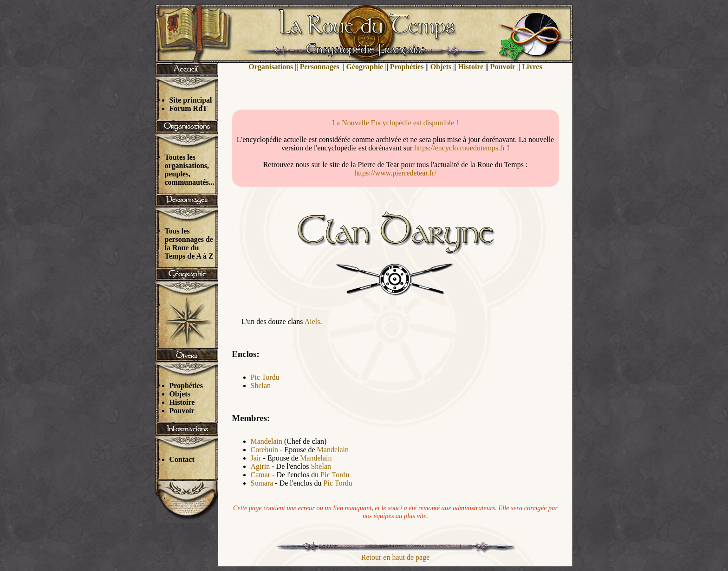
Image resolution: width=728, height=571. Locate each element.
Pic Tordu (265, 377)
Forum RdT (188, 108)
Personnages (320, 67)
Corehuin (265, 450)
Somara (262, 483)
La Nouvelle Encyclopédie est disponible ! (395, 123)
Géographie (364, 67)
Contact (182, 459)
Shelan (261, 386)
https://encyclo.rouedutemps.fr (460, 148)
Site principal (191, 100)
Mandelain (266, 441)
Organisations (271, 67)
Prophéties (186, 386)
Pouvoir (182, 411)
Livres (532, 67)
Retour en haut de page (396, 557)
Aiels (312, 321)
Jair (256, 458)
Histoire (182, 402)
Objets (180, 394)
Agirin (260, 466)
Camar (261, 475)
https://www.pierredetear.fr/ (395, 173)
